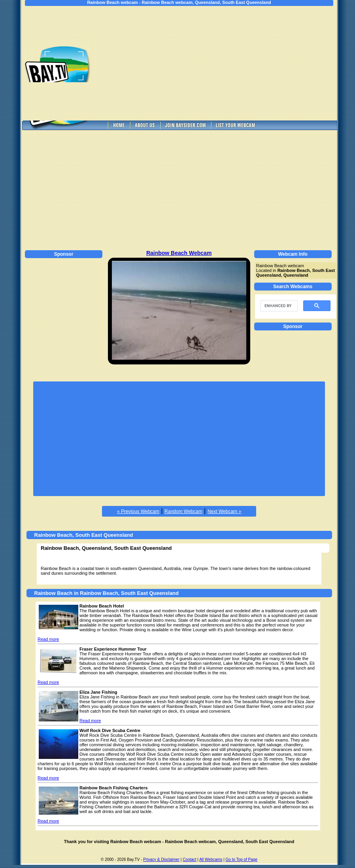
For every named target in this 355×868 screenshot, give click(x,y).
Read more (48, 639)
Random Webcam (183, 511)
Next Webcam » (224, 511)
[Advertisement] (223, 63)
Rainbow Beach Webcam (179, 253)
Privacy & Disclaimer (161, 860)
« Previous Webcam (138, 511)
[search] (278, 306)
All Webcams (211, 860)
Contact (189, 860)
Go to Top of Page (242, 860)
